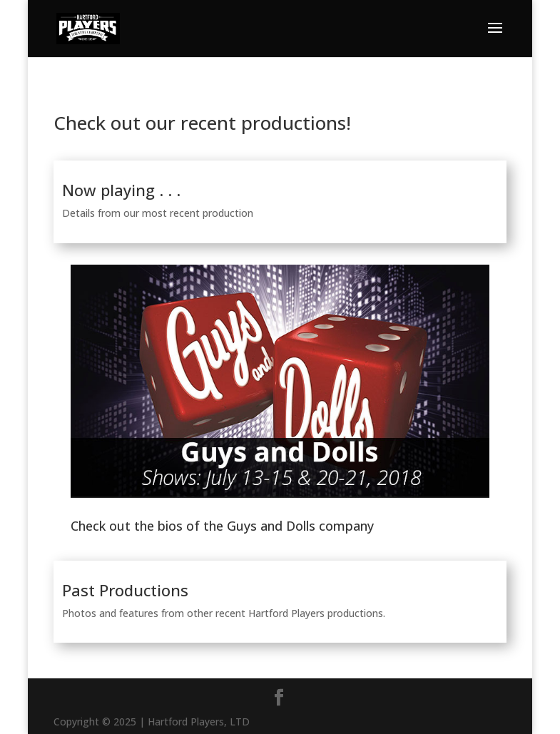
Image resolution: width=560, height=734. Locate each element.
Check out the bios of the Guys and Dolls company (222, 526)
